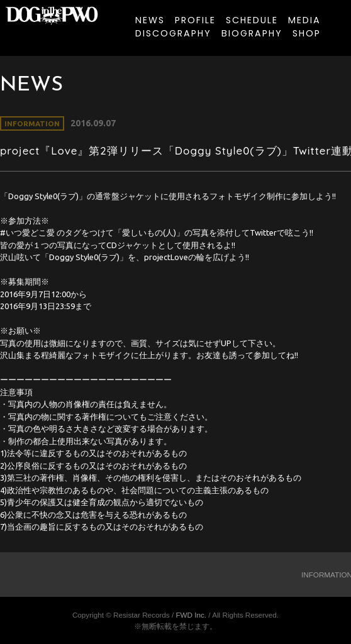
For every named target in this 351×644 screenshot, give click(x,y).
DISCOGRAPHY (173, 33)
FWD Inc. (191, 615)
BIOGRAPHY (252, 33)
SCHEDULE (252, 20)
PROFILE (195, 20)
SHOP (307, 33)
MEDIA (304, 20)
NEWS (150, 20)
